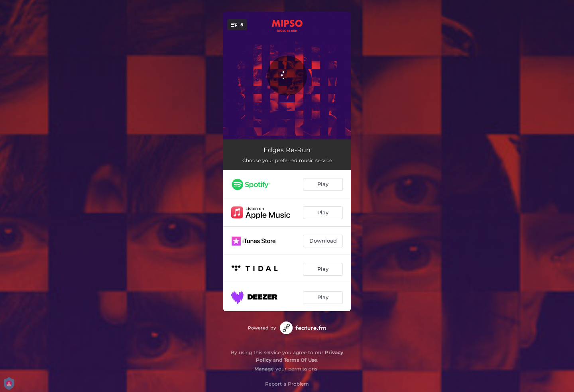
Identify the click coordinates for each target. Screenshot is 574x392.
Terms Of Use (301, 360)
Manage (264, 369)
